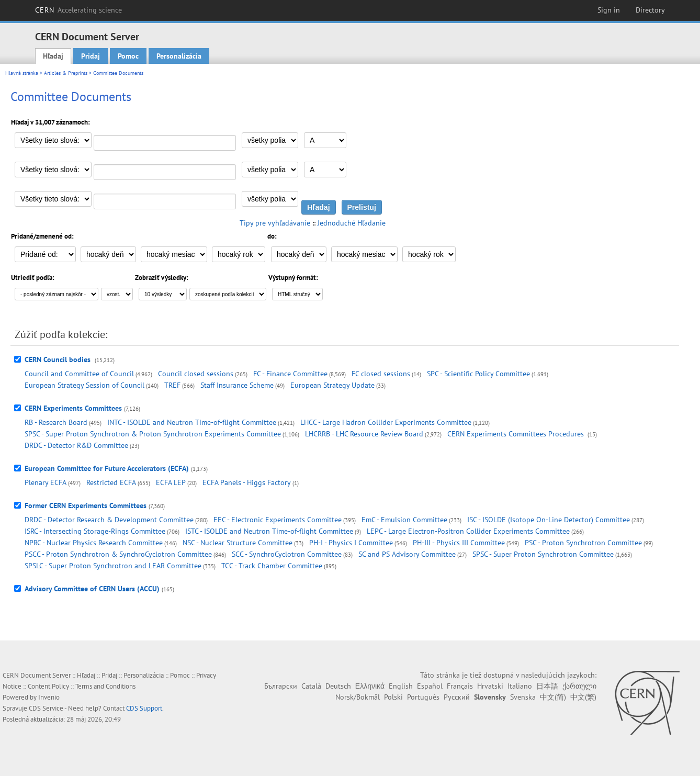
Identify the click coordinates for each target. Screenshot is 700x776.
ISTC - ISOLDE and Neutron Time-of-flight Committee (269, 531)
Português (423, 697)
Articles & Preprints (66, 73)
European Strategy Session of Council (84, 385)
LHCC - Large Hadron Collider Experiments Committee (386, 422)
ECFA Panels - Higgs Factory (247, 482)
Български (281, 686)
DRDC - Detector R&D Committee (76, 445)
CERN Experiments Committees (73, 408)
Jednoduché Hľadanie (352, 223)
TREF (172, 385)
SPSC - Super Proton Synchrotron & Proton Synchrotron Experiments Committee (153, 434)
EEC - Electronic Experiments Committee (278, 520)
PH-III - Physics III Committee (459, 543)
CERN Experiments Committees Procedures (517, 434)
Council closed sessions (196, 374)
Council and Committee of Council (79, 374)
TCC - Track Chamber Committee (272, 566)
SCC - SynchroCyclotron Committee (287, 554)
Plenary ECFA (46, 482)
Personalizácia (179, 56)
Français (460, 686)
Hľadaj (53, 56)
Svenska (523, 697)
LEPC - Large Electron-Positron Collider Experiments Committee (468, 531)
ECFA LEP (171, 482)
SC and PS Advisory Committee (407, 554)
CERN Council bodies (59, 359)
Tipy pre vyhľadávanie (275, 223)
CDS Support (144, 708)
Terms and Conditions (105, 686)
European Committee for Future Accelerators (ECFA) (107, 468)
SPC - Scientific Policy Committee (478, 374)
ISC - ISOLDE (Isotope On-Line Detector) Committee (549, 520)
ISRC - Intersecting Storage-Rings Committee (95, 531)
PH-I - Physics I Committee (351, 543)
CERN (78, 10)
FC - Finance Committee (290, 374)
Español (430, 686)
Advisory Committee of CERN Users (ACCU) (92, 589)
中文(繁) (583, 697)
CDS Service (46, 708)
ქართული (579, 686)
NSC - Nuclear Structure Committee (238, 543)
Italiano (520, 686)
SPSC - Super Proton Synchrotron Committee (543, 554)
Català (311, 686)
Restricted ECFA (111, 482)
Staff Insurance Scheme (237, 385)
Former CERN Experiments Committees (86, 505)
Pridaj (91, 56)
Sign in (609, 10)
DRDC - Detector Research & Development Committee (109, 520)
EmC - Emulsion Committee (404, 520)
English (401, 686)
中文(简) (553, 697)
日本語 (547, 686)
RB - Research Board (56, 422)
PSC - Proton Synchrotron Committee (583, 543)
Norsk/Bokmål (358, 697)
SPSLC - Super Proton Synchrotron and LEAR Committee (113, 566)
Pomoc (128, 56)
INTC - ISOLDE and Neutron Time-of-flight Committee (192, 422)
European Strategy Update (332, 385)
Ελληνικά (370, 686)
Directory (650, 10)
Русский (457, 697)
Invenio (49, 697)
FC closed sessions (381, 374)
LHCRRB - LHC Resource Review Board (364, 434)
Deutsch (338, 686)
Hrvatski (490, 686)
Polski (393, 697)
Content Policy (48, 686)
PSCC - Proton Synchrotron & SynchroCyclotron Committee (118, 554)
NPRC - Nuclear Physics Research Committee (94, 543)
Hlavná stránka (22, 73)
